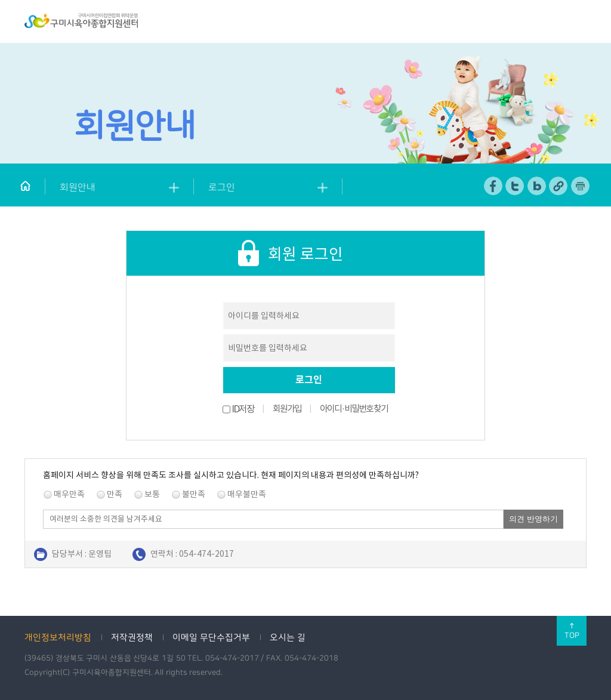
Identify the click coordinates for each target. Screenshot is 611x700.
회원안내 (78, 187)
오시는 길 (288, 638)
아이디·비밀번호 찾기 (354, 408)
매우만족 (69, 494)
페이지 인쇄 (581, 186)
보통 (152, 494)
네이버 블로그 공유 (537, 186)
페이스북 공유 (494, 186)
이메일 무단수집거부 (211, 638)
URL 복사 (559, 186)
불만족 (194, 494)
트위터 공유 (515, 186)
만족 (115, 494)
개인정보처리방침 (58, 638)
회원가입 (287, 408)
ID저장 (243, 409)
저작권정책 (132, 638)
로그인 (222, 187)
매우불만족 (247, 494)
